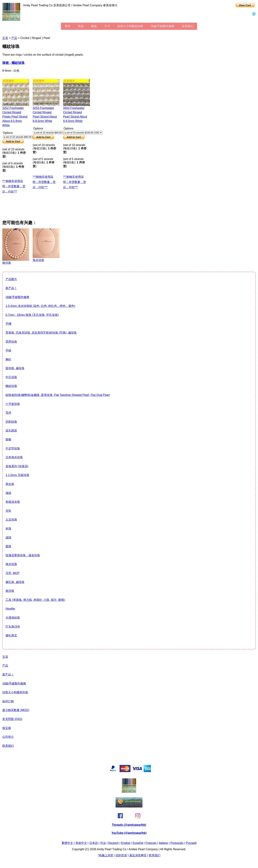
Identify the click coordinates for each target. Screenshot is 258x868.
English (126, 843)
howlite (10, 609)
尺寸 (107, 26)
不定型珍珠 (13, 448)
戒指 (8, 538)
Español (138, 843)
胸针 (8, 359)
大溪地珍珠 (13, 618)
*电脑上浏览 (105, 855)
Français (151, 843)
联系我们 (188, 26)
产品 (14, 38)
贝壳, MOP (12, 573)
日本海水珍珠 (14, 457)
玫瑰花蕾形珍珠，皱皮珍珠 (23, 555)
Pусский (191, 843)
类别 (81, 26)
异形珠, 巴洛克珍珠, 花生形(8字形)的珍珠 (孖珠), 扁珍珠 (41, 333)
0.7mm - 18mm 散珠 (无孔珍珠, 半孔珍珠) (32, 315)
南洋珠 (10, 591)
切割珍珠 (11, 422)
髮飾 (8, 439)
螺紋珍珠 (11, 386)
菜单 (68, 26)
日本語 (94, 843)
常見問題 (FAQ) (12, 719)
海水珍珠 (11, 564)
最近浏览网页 (138, 855)
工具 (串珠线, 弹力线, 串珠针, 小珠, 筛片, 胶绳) (35, 600)
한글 (103, 843)
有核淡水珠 (13, 502)
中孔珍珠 (11, 377)
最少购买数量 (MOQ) (16, 710)
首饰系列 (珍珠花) (17, 466)
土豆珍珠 (11, 520)
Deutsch (114, 843)
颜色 (94, 26)
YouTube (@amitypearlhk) (129, 833)
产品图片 (11, 279)
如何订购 (8, 701)
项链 (8, 493)
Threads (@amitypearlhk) (129, 825)
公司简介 (8, 737)
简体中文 (81, 843)
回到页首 (121, 855)
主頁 (5, 38)
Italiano (163, 843)
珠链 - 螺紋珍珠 (13, 63)
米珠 (8, 529)
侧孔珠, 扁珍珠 (15, 582)
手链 (8, 350)
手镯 (8, 324)
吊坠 (8, 511)
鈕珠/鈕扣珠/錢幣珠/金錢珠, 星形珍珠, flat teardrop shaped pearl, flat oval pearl (58, 395)
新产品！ (11, 288)
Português (177, 843)
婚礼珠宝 (11, 635)
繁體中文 (67, 843)
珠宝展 (7, 728)
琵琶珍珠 (11, 342)
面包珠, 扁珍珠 (15, 368)
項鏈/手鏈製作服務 (163, 26)
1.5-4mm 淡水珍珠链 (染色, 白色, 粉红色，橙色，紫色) (40, 306)
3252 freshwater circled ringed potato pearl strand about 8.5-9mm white (15, 117)
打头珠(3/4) (13, 627)
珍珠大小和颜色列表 (130, 26)
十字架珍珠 (13, 404)
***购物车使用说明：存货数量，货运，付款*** (14, 186)
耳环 (8, 413)
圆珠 (8, 546)
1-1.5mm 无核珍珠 (17, 475)
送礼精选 (11, 430)
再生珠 (10, 484)
